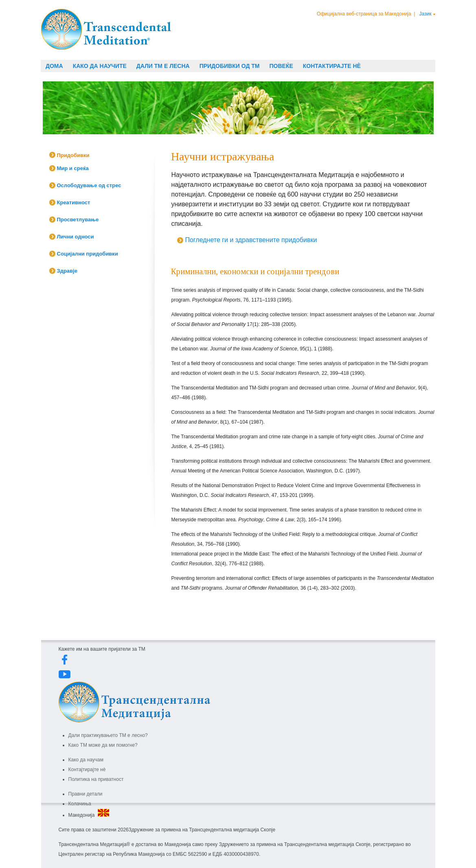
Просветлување (78, 220)
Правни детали (86, 794)
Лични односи (76, 237)
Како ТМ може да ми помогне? (103, 745)
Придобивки (73, 155)
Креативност (74, 202)
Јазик (426, 14)
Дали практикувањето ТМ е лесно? (108, 735)
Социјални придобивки (88, 254)
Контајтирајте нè (87, 770)
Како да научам (86, 760)
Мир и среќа (73, 168)
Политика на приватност (96, 779)
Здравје (67, 271)
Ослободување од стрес (89, 185)
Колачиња (80, 804)
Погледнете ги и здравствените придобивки (251, 240)
